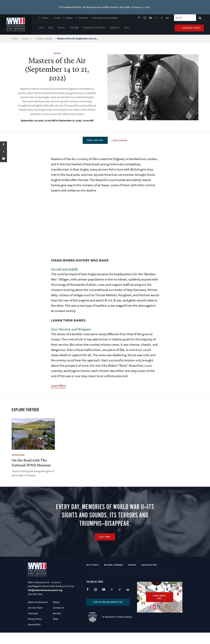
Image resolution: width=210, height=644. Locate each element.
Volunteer (33, 613)
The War (74, 28)
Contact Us (59, 608)
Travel (45, 18)
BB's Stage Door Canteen (106, 18)
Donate (132, 565)
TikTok (162, 18)
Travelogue (18, 455)
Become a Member (113, 565)
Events (61, 28)
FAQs (56, 619)
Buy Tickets (93, 565)
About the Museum (38, 602)
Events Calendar (45, 39)
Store (57, 18)
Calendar (83, 18)
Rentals (57, 613)
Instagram (145, 18)
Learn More (58, 386)
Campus (69, 18)
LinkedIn (168, 18)
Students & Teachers (94, 28)
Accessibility (34, 624)
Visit (41, 28)
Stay (51, 28)
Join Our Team (35, 608)
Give (127, 28)
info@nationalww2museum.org (45, 590)
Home (15, 39)
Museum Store (149, 565)
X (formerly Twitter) (156, 18)
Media (56, 602)
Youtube (150, 18)
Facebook (139, 18)
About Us (115, 28)
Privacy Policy (35, 619)
